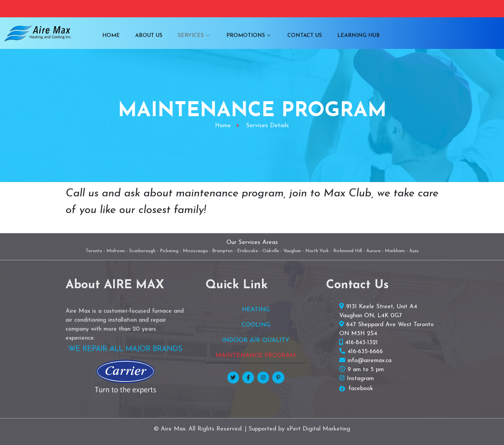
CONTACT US (302, 36)
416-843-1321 (362, 343)
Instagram (360, 379)
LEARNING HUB (354, 36)
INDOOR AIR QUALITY (256, 340)
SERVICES (195, 36)
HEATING (256, 310)
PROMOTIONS (248, 36)
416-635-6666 (365, 352)
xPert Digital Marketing (318, 435)
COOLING (256, 325)
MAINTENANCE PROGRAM (256, 356)
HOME (116, 36)
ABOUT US (152, 36)
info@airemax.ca (370, 361)
